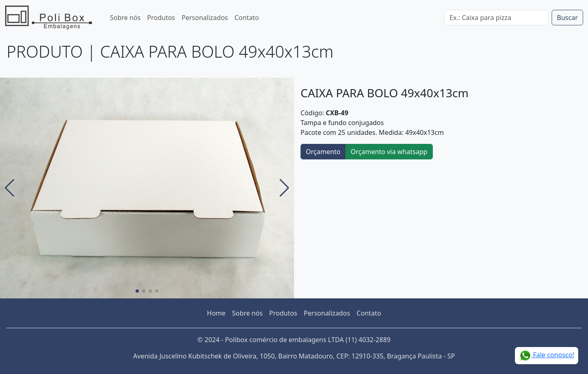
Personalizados (205, 18)
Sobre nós (125, 18)
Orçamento (323, 152)
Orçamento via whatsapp (389, 152)
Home (216, 313)
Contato (247, 18)
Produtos (161, 18)
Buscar (567, 18)
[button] (10, 188)
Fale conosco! (547, 356)
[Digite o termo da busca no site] (496, 18)
